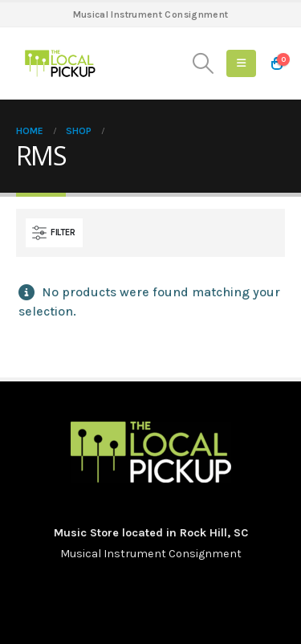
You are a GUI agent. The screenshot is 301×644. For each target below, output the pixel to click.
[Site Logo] (60, 63)
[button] (203, 63)
